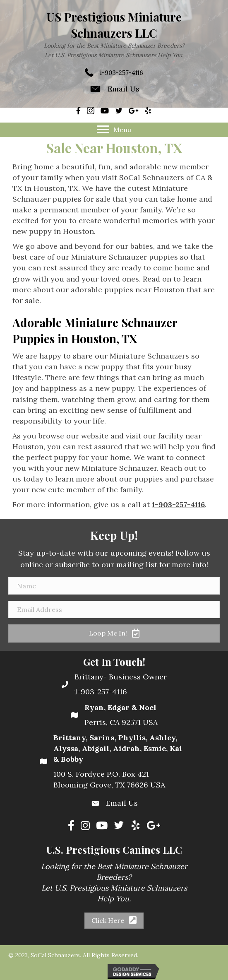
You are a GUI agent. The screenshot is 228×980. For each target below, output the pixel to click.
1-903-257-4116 (121, 73)
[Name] (114, 586)
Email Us (124, 89)
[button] (114, 633)
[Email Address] (114, 609)
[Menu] (114, 130)
